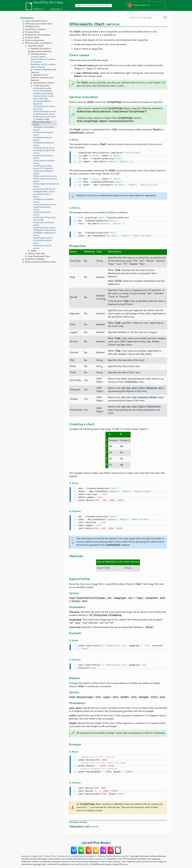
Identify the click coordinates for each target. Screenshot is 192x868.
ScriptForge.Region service (45, 204)
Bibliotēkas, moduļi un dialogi (43, 64)
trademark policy (82, 862)
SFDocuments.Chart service (42, 123)
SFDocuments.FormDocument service (45, 185)
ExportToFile (104, 566)
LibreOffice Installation (35, 259)
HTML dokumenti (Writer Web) (38, 24)
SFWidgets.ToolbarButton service (44, 234)
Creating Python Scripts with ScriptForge (43, 97)
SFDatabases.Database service (43, 134)
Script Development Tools (39, 256)
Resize (128, 566)
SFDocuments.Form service (45, 176)
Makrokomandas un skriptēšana (39, 43)
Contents (27, 18)
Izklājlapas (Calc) (32, 26)
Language (55, 9)
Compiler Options (38, 57)
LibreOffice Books (96, 840)
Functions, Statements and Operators (43, 71)
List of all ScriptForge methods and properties (43, 92)
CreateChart (93, 195)
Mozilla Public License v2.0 (93, 856)
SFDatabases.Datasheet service (44, 144)
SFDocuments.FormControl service (45, 180)
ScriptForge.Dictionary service (43, 157)
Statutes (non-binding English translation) (77, 854)
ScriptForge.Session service (42, 213)
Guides (33, 251)
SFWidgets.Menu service (44, 192)
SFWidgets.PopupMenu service (43, 201)
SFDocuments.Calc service (45, 117)
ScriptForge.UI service (43, 238)
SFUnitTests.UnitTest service (42, 242)
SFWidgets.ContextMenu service (44, 128)
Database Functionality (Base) (38, 35)
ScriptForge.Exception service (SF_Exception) (43, 167)
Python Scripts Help (36, 253)
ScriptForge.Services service (42, 208)
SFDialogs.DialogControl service (44, 152)
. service (84, 824)
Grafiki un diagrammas (35, 40)
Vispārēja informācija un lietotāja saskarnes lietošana (40, 50)
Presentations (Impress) (35, 29)
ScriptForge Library (41, 86)
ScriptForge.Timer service (44, 228)
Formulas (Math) (32, 37)
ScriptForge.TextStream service (43, 224)
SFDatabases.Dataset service (42, 139)
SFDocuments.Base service (45, 111)
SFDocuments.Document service (44, 162)
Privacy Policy (50, 854)
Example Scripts (43, 119)
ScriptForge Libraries (42, 88)
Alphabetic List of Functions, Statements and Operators (42, 78)
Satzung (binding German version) (113, 854)
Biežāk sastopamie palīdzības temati (40, 262)
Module (37, 9)
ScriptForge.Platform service (42, 195)
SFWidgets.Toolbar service (45, 230)
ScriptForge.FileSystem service (43, 172)
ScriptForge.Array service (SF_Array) (44, 108)
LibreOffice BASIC (36, 46)
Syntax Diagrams (38, 67)
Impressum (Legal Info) (32, 854)
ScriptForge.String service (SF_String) (44, 219)
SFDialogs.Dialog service (44, 148)
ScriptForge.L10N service (44, 189)
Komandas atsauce (38, 54)
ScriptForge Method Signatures (42, 102)
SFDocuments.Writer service (42, 247)
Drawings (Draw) (32, 32)
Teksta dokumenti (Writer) (36, 21)
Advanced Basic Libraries (44, 83)
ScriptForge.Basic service (44, 114)
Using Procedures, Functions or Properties (43, 60)
